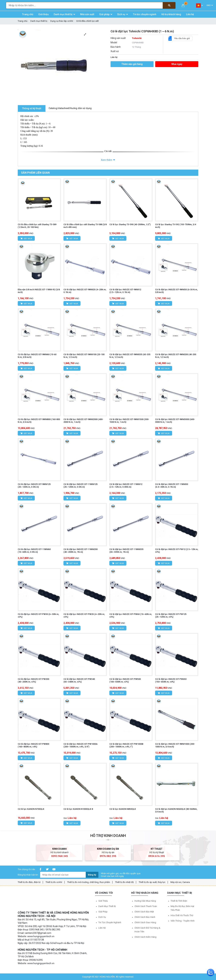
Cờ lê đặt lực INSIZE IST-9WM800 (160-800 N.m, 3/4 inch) (39, 421)
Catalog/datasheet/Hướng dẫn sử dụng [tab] (70, 108)
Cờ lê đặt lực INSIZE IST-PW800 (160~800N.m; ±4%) (33, 745)
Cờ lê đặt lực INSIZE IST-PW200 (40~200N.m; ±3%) (33, 680)
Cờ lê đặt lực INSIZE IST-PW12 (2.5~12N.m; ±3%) (177, 551)
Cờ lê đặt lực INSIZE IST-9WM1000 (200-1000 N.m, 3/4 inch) (175, 745)
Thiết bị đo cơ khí (54, 882)
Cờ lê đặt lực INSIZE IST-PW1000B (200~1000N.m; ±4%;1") (126, 745)
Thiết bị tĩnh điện (179, 901)
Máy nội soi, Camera (180, 882)
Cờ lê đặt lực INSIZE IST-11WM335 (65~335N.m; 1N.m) (126, 551)
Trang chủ (23, 21)
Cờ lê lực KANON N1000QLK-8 (78, 809)
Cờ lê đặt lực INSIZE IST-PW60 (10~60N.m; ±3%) (131, 615)
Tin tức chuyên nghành (110, 922)
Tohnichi (137, 38)
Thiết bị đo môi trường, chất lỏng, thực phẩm (89, 882)
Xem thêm (107, 160)
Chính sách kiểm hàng (145, 937)
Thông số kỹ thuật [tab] (32, 108)
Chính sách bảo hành (145, 917)
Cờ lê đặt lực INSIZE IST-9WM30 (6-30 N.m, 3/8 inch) (176, 291)
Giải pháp (103, 912)
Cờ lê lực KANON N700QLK (31, 809)
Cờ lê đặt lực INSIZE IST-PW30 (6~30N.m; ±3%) (38, 615)
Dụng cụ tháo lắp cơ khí (62, 21)
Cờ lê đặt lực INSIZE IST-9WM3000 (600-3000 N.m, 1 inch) (175, 421)
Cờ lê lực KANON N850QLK (123, 809)
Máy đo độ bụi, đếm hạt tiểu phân (182, 908)
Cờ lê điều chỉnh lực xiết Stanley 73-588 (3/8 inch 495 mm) (85, 226)
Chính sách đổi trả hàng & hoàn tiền (147, 930)
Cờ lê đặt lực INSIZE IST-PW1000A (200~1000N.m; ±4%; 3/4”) (80, 745)
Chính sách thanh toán (146, 906)
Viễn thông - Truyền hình (183, 921)
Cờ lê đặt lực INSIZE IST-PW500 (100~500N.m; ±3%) (125, 680)
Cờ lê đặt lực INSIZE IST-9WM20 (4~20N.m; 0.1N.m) (85, 291)
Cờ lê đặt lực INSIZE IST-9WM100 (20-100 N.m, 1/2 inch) (84, 356)
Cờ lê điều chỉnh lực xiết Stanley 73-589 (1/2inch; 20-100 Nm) (37, 226)
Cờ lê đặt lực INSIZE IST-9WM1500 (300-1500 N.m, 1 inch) (129, 421)
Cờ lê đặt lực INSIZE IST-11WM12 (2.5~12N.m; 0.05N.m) (126, 486)
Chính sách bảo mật (144, 912)
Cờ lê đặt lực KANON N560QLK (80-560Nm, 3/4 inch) (176, 810)
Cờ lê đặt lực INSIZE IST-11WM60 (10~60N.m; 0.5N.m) (34, 551)
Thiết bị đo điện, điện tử (29, 882)
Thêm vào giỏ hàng (132, 64)
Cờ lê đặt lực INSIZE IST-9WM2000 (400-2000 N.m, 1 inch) (83, 421)
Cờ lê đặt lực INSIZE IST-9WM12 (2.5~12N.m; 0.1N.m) (125, 291)
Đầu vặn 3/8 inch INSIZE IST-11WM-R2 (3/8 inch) (39, 291)
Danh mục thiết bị (39, 21)
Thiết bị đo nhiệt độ (124, 882)
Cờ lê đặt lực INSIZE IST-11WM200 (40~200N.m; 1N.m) (80, 551)
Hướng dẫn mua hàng (145, 901)
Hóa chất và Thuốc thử (182, 915)
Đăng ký (92, 875)
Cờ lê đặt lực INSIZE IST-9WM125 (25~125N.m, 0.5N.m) (34, 486)
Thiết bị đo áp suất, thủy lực (152, 882)
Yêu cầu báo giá (181, 38)
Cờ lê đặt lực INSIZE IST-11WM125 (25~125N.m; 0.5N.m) (80, 486)
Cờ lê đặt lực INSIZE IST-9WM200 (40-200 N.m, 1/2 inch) (176, 356)
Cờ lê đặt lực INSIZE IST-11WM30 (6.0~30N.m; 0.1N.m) (172, 486)
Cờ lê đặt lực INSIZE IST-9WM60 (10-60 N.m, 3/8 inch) (37, 356)
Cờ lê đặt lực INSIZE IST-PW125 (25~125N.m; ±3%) (171, 615)
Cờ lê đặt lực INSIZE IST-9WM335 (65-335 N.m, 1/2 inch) (130, 356)
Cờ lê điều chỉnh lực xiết (87, 21)
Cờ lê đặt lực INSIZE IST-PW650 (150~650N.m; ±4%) (171, 680)
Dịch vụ (102, 917)
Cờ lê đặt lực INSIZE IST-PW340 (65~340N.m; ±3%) (79, 680)
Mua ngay (177, 64)
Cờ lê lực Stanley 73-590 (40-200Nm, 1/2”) (130, 224)
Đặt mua (26, 239)
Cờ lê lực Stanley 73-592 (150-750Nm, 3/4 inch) (175, 226)
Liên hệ (102, 928)
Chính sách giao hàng (145, 922)
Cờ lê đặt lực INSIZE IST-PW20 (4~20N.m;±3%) (84, 615)
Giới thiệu (103, 901)
